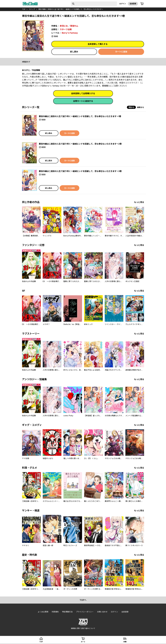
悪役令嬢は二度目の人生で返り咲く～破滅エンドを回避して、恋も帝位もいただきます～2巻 (80, 144)
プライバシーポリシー (85, 612)
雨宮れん (74, 26)
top (24, 9)
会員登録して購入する (98, 44)
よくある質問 (43, 612)
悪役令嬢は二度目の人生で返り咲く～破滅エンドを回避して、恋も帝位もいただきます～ (71, 9)
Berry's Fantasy (70, 33)
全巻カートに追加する (83, 101)
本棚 (125, 642)
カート (83, 642)
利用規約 (55, 612)
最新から (141, 107)
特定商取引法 (67, 612)
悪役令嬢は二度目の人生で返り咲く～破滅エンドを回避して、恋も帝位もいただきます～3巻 (80, 171)
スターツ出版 (66, 29)
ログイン (123, 4)
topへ (83, 600)
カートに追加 (121, 52)
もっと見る (139, 202)
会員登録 (133, 4)
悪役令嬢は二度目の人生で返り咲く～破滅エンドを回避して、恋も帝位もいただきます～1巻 (80, 116)
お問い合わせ (102, 612)
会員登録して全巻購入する (83, 93)
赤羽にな (64, 26)
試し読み (74, 52)
